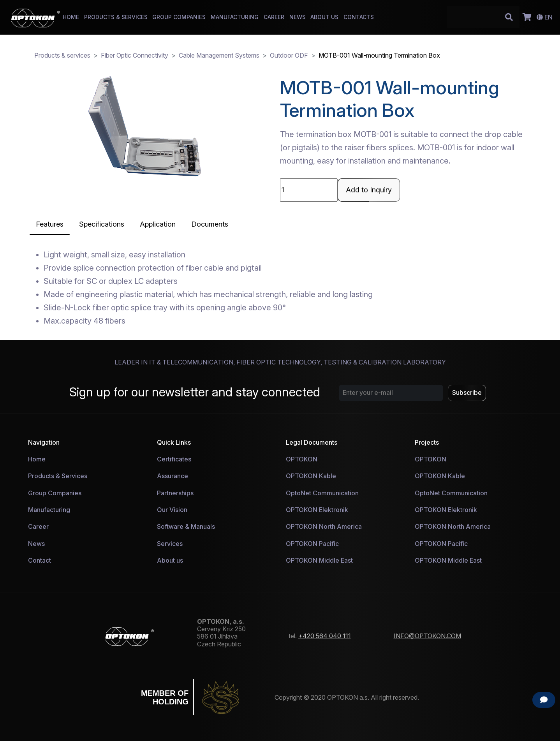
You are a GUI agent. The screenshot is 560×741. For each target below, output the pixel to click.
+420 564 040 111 (325, 636)
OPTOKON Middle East (319, 560)
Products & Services (58, 476)
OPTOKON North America (324, 526)
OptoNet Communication (322, 493)
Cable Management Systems (219, 55)
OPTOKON (302, 459)
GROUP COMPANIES (179, 17)
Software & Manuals (186, 526)
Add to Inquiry (369, 190)
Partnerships (175, 493)
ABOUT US (324, 17)
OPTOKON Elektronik (317, 510)
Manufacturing (49, 510)
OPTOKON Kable (311, 476)
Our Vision (172, 510)
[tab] (50, 224)
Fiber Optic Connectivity (135, 55)
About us (170, 560)
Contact (40, 560)
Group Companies (55, 493)
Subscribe (467, 393)
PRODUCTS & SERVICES (116, 17)
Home (37, 459)
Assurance (173, 476)
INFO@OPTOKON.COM (427, 636)
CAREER (274, 17)
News (36, 544)
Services (170, 544)
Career (38, 526)
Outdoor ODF (289, 55)
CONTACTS (359, 17)
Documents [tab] (210, 224)
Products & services (62, 55)
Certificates (174, 459)
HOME (71, 17)
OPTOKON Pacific (312, 544)
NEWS (298, 17)
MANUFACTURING (235, 17)
